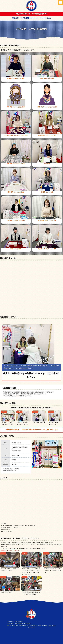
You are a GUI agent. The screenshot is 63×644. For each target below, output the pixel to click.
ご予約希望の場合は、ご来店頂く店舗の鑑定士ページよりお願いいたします (31, 430)
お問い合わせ (52, 626)
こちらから (17, 396)
